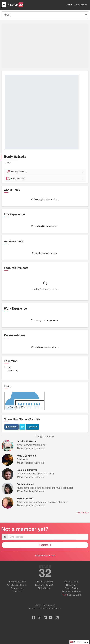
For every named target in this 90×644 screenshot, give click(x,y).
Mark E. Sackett (25, 499)
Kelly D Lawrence (26, 456)
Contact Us (17, 592)
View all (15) (82, 513)
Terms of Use (17, 588)
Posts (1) (45, 172)
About (7, 15)
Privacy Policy (71, 588)
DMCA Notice (44, 588)
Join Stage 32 (81, 5)
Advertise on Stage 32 (17, 585)
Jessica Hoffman (26, 441)
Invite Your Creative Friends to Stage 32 (45, 608)
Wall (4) (45, 179)
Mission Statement (44, 582)
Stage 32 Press (71, 582)
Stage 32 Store (74, 595)
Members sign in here (45, 556)
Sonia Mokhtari (25, 484)
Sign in (69, 5)
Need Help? (71, 585)
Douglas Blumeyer (27, 470)
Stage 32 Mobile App (71, 592)
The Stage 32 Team (17, 582)
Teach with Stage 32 (44, 585)
